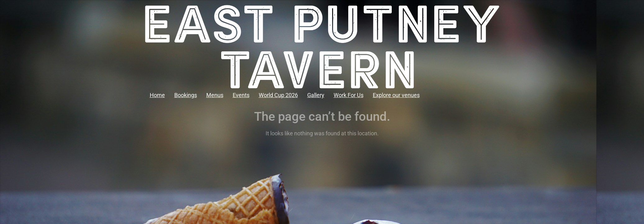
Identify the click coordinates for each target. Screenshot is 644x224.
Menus (215, 95)
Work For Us (349, 95)
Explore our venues (396, 95)
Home (157, 95)
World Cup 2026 (278, 95)
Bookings (186, 95)
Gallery (316, 95)
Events (241, 95)
